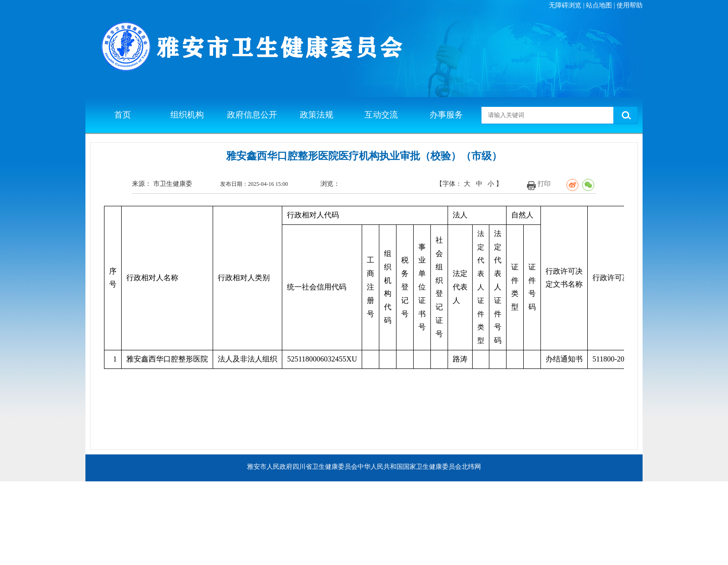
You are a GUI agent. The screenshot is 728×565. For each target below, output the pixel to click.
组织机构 (187, 115)
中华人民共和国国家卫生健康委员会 (409, 467)
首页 (123, 115)
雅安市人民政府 (270, 467)
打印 (544, 184)
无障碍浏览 (565, 5)
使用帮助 (630, 5)
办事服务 (446, 115)
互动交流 (381, 115)
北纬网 (471, 467)
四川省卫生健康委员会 (325, 467)
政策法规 (317, 115)
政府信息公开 (252, 115)
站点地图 (599, 5)
